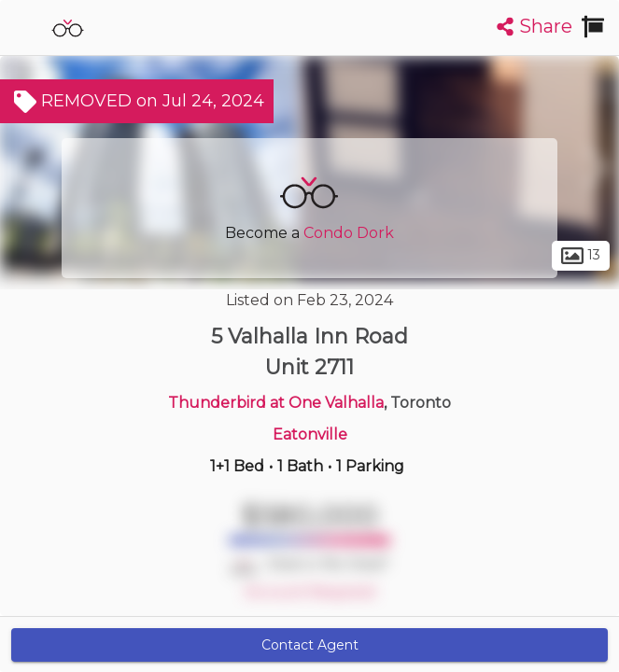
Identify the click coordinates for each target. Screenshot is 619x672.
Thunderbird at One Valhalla (276, 403)
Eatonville (310, 434)
